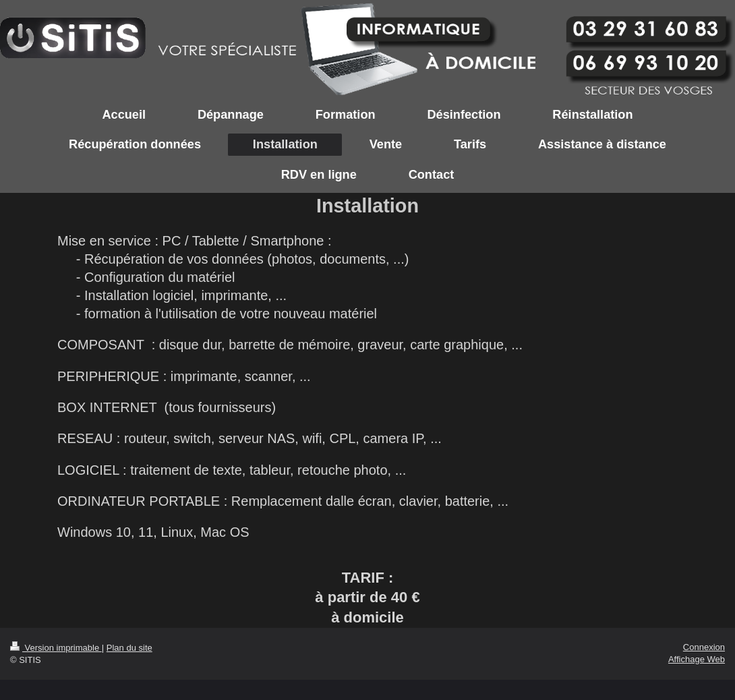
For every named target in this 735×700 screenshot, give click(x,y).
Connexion (704, 647)
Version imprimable (56, 648)
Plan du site (129, 648)
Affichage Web (697, 659)
